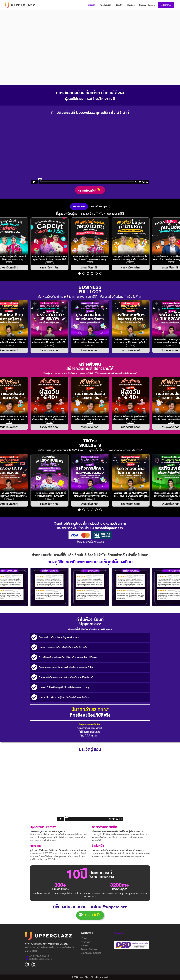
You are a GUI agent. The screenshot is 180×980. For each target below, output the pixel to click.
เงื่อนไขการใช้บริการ (89, 949)
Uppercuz (119, 933)
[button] (79, 273)
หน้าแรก (93, 5)
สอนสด (119, 5)
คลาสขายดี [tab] (79, 206)
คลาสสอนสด (90, 190)
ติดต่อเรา (131, 5)
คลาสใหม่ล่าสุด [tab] (99, 206)
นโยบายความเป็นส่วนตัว (91, 953)
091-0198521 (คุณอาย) (37, 956)
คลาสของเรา (105, 5)
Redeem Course (147, 5)
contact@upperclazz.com (39, 959)
